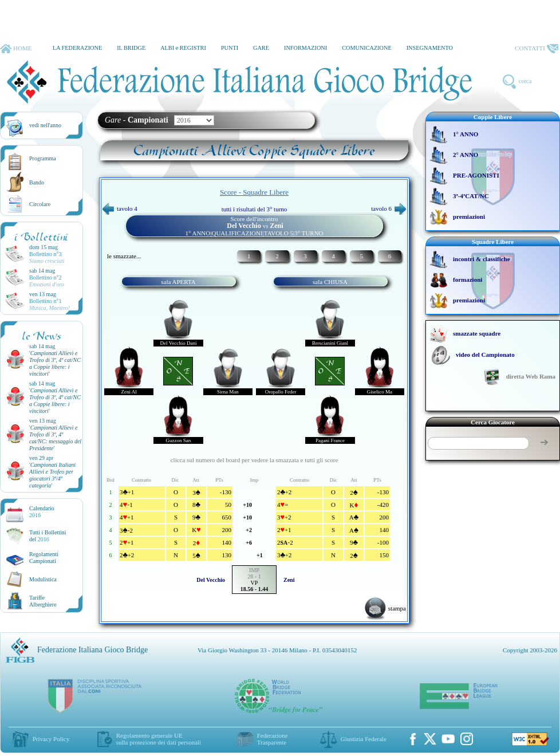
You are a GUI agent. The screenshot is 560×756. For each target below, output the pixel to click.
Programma (43, 158)
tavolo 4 (120, 208)
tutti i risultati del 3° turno (255, 209)
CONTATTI (537, 49)
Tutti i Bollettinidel (48, 536)
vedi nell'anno (45, 125)
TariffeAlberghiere (43, 601)
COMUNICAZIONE (367, 48)
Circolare (40, 204)
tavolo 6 (389, 208)
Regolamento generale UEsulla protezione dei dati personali (159, 739)
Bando (37, 182)
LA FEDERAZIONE (77, 48)
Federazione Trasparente (273, 739)
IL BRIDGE (131, 48)
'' (55, 363)
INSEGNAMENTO (430, 48)
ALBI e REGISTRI (183, 48)
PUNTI (230, 48)
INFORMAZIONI (305, 48)
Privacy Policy (51, 739)
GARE (261, 48)
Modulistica (43, 579)
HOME (16, 49)
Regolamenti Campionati (44, 558)
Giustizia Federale (364, 739)
